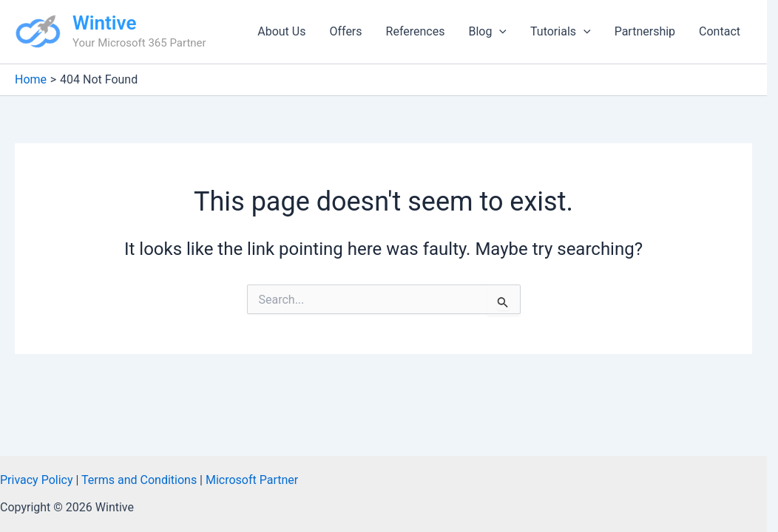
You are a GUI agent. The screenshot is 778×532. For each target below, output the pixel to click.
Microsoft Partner (252, 480)
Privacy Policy (37, 480)
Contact (720, 31)
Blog (487, 32)
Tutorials (561, 32)
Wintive (104, 23)
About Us (281, 31)
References (416, 31)
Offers (345, 31)
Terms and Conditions (139, 480)
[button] (499, 32)
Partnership (645, 31)
